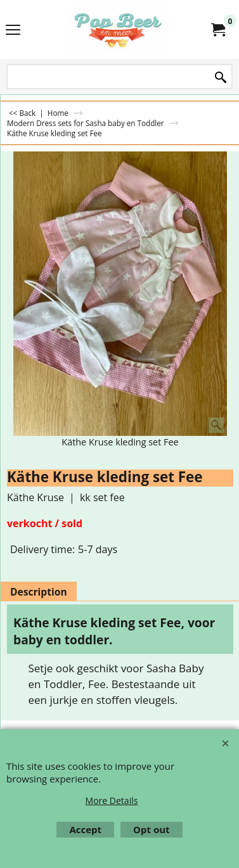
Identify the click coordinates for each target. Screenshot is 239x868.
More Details (112, 801)
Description (39, 592)
